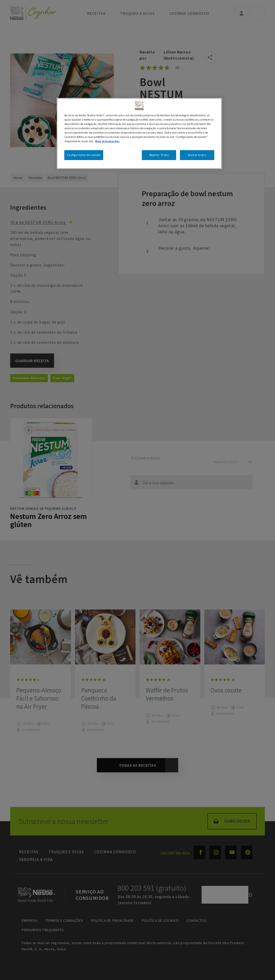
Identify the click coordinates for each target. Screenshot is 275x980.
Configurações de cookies (84, 155)
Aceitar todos (197, 155)
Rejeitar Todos (159, 155)
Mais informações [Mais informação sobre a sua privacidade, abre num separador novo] (107, 141)
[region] (139, 133)
